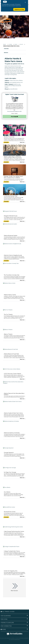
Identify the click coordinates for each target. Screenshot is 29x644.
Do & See (22, 44)
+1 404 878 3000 (13, 89)
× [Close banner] (25, 2)
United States (11, 44)
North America (6, 44)
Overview (6, 49)
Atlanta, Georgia (17, 44)
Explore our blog (19, 9)
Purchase (14, 117)
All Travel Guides (8, 612)
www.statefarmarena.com (16, 82)
